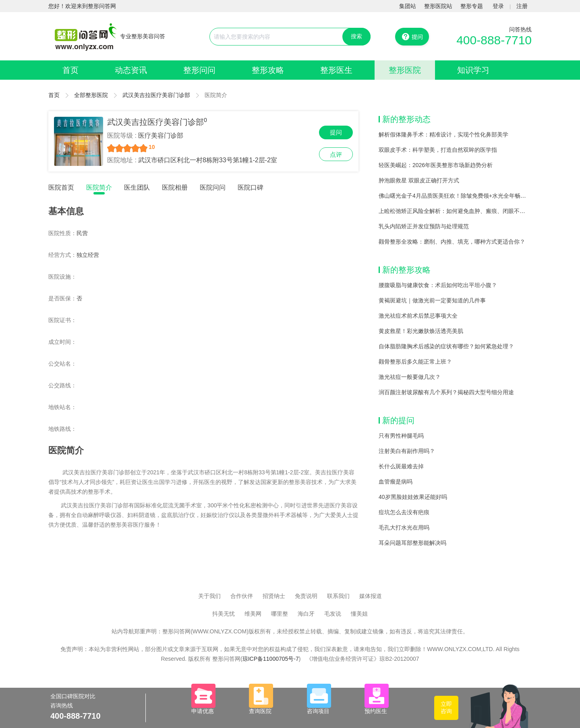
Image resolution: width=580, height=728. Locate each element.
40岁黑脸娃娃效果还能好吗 (413, 497)
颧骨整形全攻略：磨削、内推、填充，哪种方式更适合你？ (452, 242)
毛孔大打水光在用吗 (404, 527)
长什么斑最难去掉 (401, 466)
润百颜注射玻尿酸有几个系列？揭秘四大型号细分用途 (446, 392)
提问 (336, 132)
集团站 (408, 6)
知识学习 (473, 70)
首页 (70, 70)
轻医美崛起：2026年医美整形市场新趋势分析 (436, 165)
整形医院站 (438, 6)
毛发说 (333, 614)
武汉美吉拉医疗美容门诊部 (156, 95)
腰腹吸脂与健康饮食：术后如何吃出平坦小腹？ (438, 285)
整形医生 (336, 70)
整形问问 (199, 70)
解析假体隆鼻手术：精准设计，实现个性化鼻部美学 (443, 134)
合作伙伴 (242, 596)
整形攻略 (268, 70)
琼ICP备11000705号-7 (271, 659)
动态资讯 (131, 70)
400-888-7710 (494, 40)
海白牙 (306, 614)
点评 (336, 154)
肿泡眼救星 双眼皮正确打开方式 (419, 180)
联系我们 (338, 596)
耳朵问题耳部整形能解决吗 (412, 543)
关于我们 (209, 596)
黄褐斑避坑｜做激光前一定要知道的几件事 (432, 300)
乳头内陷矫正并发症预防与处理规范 (424, 226)
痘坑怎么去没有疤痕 (404, 512)
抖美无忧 (224, 614)
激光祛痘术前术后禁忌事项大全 (418, 316)
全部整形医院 (91, 95)
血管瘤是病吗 (396, 482)
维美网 (253, 614)
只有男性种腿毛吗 (401, 436)
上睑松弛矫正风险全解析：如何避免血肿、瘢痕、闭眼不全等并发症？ (466, 211)
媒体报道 (371, 596)
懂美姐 (359, 614)
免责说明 (306, 596)
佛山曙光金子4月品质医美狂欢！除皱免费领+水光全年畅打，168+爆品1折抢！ (477, 196)
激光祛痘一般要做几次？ (410, 377)
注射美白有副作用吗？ (407, 451)
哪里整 (280, 614)
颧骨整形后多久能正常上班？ (415, 362)
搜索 (356, 36)
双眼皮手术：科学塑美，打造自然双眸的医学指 (438, 150)
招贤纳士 (274, 596)
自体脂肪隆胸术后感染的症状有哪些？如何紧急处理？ (446, 346)
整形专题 (472, 6)
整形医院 (405, 70)
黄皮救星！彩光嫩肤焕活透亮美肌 (421, 331)
